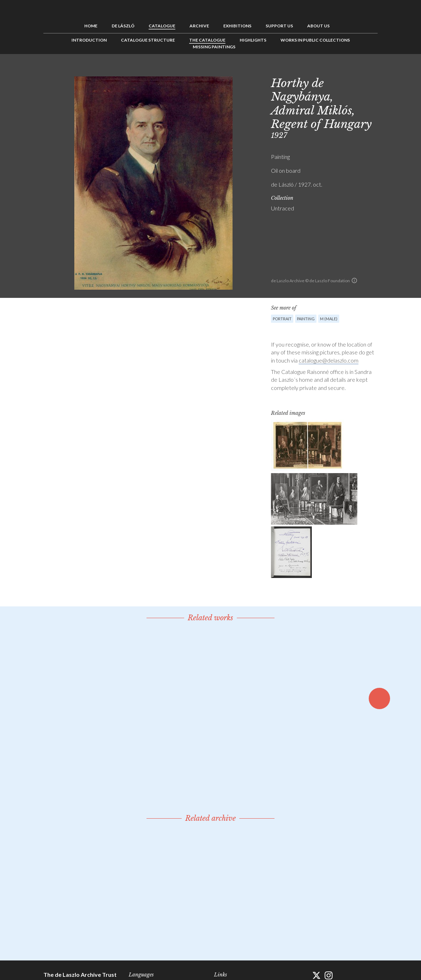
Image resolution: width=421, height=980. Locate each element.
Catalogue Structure (148, 40)
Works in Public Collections (315, 40)
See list (361, 70)
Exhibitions (237, 26)
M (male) (329, 319)
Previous (350, 70)
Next (372, 70)
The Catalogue (207, 40)
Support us (279, 26)
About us (318, 26)
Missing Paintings (214, 47)
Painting (306, 319)
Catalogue (162, 26)
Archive (199, 26)
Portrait (282, 319)
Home (91, 26)
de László (123, 26)
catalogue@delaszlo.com (329, 360)
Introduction (89, 40)
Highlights (253, 40)
